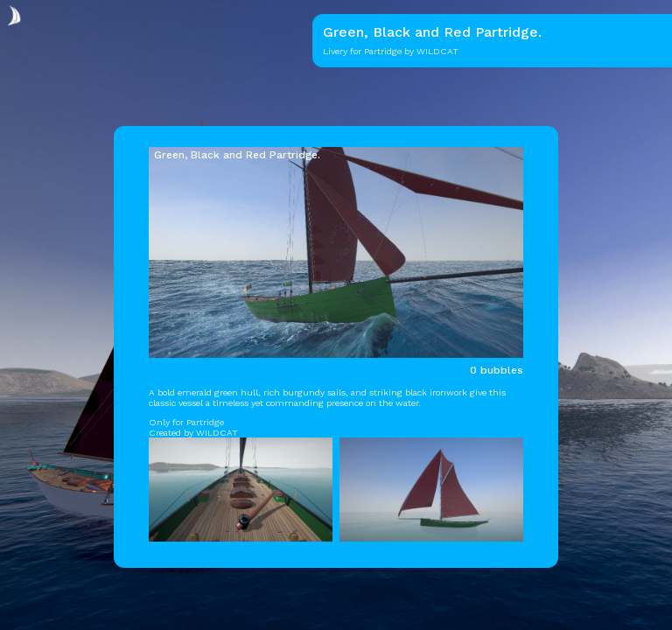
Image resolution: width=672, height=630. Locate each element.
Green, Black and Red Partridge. (237, 155)
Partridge (383, 51)
